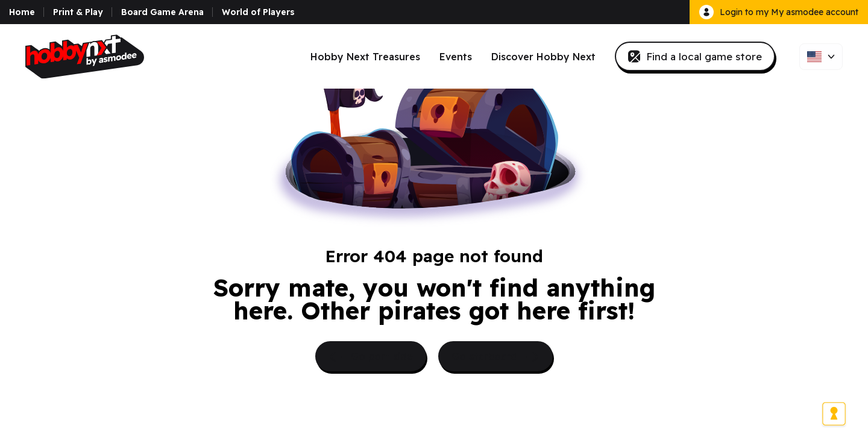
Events (456, 57)
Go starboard (495, 357)
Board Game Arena (162, 12)
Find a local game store (695, 56)
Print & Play (78, 12)
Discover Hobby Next (543, 57)
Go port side (371, 357)
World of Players (258, 12)
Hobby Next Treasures (365, 57)
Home (22, 12)
